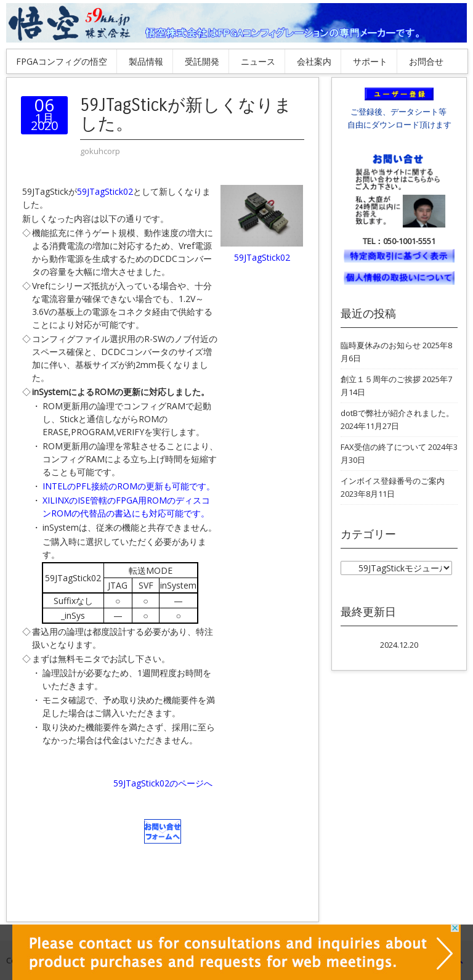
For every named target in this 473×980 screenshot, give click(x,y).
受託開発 (202, 61)
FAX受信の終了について (383, 447)
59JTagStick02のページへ (163, 783)
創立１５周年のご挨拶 (381, 379)
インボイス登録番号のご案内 (393, 481)
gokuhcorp (100, 151)
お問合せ (426, 61)
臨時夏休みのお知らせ (381, 345)
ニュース (258, 61)
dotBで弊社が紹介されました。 (397, 413)
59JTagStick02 (105, 191)
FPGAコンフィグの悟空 (62, 61)
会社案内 (314, 61)
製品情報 (146, 61)
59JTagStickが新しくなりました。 (186, 115)
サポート (370, 61)
